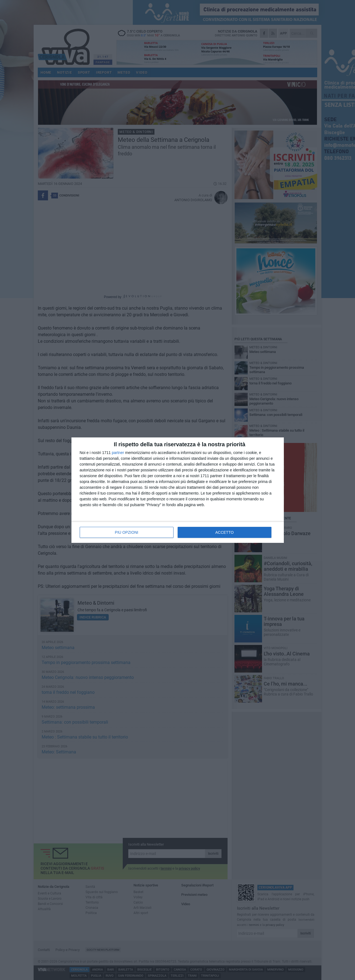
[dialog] (178, 490)
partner (118, 453)
